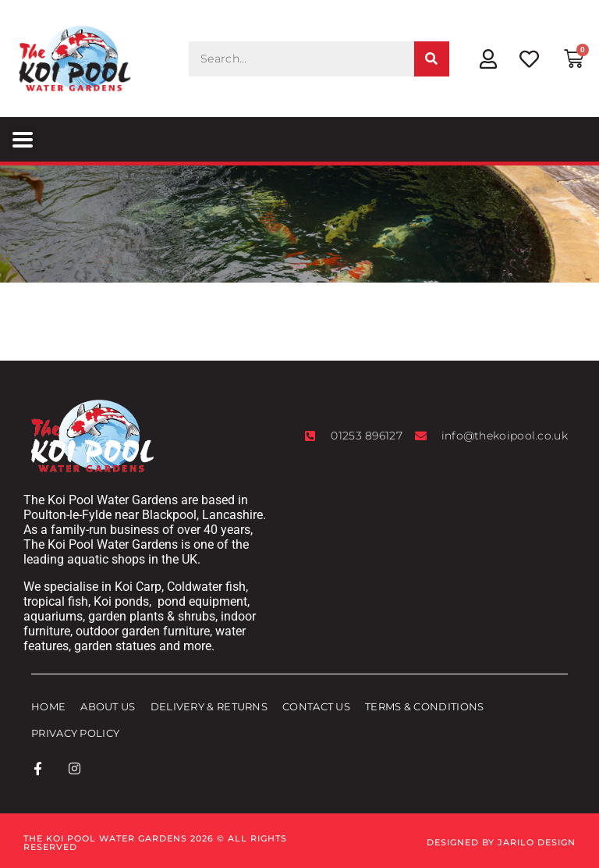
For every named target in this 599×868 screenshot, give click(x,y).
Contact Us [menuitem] (316, 706)
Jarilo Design (537, 842)
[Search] (432, 59)
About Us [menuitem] (108, 706)
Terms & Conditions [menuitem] (424, 706)
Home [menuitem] (48, 706)
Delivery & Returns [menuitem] (209, 706)
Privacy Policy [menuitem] (75, 733)
